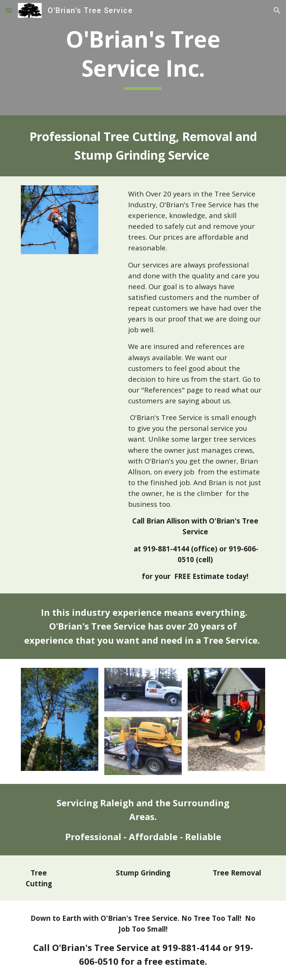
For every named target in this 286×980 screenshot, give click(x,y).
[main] (143, 57)
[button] (9, 10)
